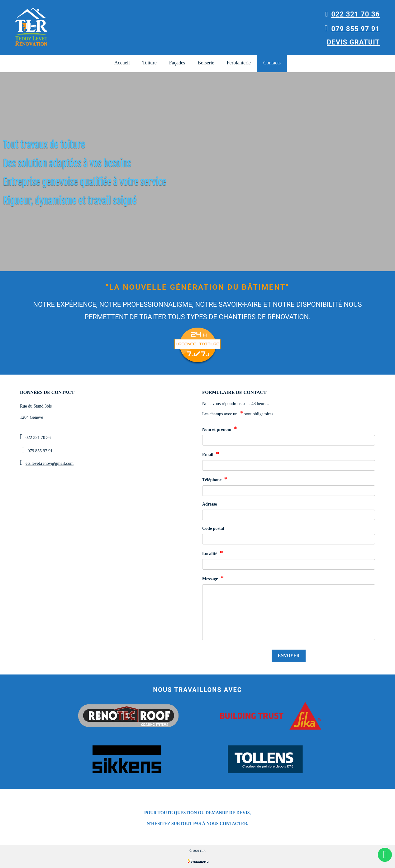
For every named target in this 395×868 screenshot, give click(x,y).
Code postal (213, 528)
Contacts (272, 63)
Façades (177, 63)
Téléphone (215, 479)
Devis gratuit (353, 42)
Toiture (150, 63)
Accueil (122, 63)
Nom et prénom (220, 429)
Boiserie (206, 63)
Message (213, 578)
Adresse (209, 504)
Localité (213, 553)
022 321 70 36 (352, 14)
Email (211, 454)
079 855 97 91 (352, 29)
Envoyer (289, 656)
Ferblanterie (239, 63)
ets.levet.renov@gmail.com (50, 463)
